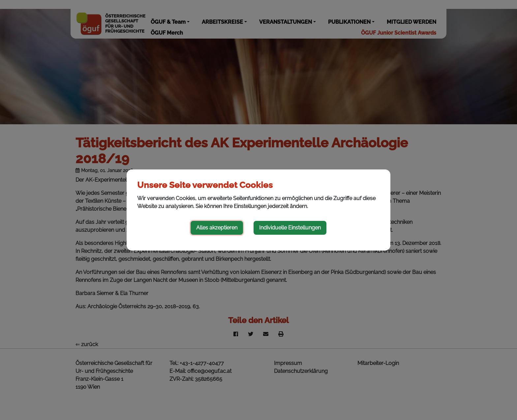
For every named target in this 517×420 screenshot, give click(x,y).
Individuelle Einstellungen (290, 228)
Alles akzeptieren (217, 228)
